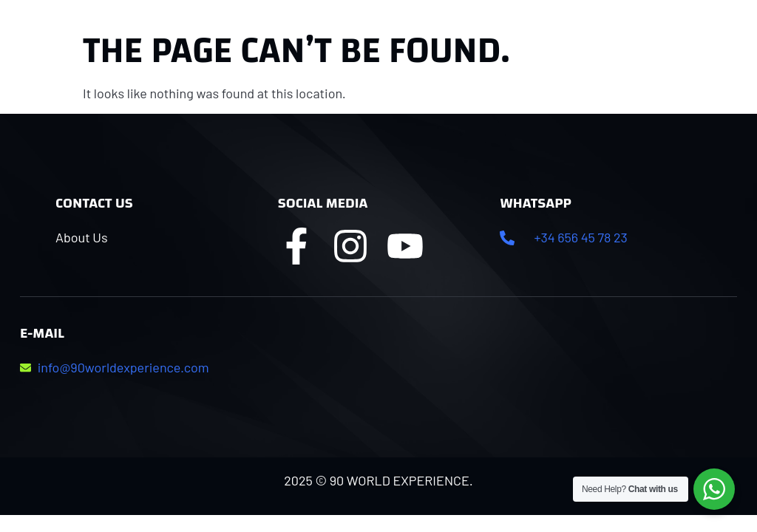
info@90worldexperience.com (123, 367)
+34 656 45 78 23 (580, 237)
